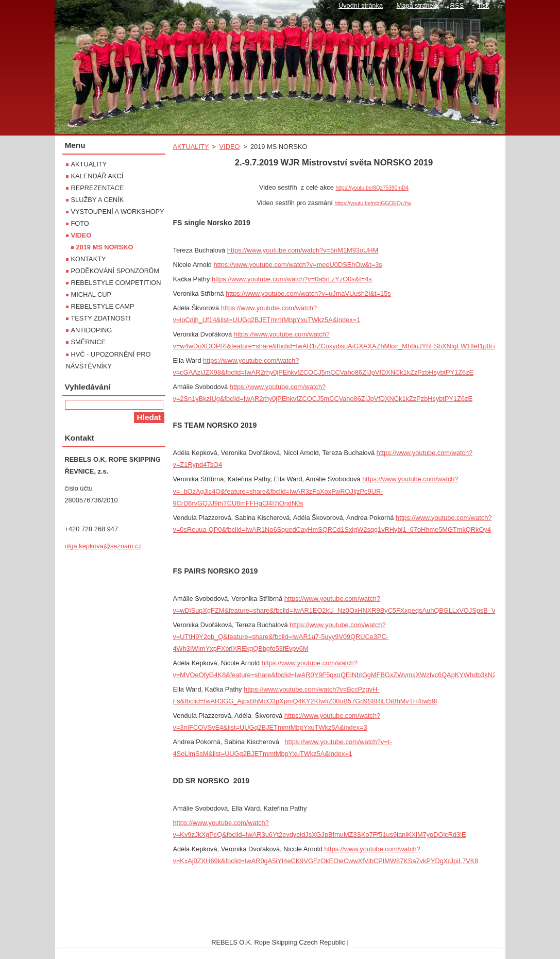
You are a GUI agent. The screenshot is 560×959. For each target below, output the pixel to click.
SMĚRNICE (89, 342)
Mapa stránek (417, 5)
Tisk (483, 5)
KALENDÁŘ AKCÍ (97, 176)
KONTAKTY (89, 259)
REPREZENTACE (98, 188)
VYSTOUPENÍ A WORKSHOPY (118, 212)
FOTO (80, 223)
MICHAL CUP (91, 295)
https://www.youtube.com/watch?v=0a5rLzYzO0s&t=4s (292, 279)
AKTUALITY (191, 147)
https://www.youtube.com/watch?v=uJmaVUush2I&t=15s (308, 293)
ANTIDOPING (92, 330)
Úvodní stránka (361, 5)
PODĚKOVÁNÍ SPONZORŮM (115, 271)
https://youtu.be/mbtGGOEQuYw (372, 203)
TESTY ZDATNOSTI (101, 318)
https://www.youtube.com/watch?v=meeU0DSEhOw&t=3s (298, 265)
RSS (457, 5)
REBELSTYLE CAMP (103, 306)
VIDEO (230, 147)
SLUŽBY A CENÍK (98, 200)
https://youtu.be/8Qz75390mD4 (372, 188)
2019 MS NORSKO (105, 247)
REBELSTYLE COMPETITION (116, 283)
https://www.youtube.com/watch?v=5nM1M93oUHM (303, 250)
